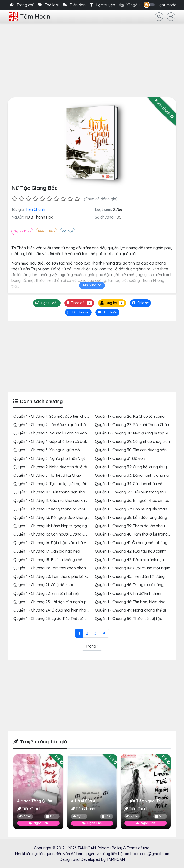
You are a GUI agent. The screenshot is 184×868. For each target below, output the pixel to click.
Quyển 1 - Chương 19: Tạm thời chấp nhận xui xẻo (56, 568)
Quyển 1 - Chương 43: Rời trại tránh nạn (129, 560)
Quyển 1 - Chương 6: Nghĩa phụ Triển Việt (49, 458)
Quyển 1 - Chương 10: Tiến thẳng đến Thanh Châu (56, 492)
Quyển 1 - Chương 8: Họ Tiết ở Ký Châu (47, 475)
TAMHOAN (87, 848)
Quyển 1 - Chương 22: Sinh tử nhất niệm (47, 593)
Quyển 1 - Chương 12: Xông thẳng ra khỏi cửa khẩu (58, 509)
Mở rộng (92, 285)
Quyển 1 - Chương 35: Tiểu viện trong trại (130, 492)
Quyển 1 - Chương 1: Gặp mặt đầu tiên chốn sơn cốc (58, 416)
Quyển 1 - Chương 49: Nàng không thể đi (130, 610)
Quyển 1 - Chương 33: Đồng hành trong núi (132, 475)
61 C (106, 816)
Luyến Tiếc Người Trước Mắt (150, 801)
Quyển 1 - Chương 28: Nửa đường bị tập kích (134, 433)
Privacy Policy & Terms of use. (124, 848)
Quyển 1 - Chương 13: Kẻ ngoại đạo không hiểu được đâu (63, 517)
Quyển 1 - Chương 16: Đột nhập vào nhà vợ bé (54, 543)
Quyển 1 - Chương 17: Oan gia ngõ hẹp (47, 551)
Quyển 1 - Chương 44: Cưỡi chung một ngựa (133, 568)
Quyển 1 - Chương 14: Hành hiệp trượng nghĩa (53, 526)
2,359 (79, 816)
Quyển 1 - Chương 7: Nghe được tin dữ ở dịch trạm (57, 467)
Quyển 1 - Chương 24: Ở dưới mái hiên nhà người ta (57, 610)
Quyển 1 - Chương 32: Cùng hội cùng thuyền (133, 467)
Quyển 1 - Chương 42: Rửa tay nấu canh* (130, 551)
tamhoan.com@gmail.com (146, 854)
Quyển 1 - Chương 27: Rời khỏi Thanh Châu (132, 425)
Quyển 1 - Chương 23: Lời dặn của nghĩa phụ (52, 602)
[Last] (104, 633)
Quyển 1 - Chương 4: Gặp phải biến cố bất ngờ (54, 441)
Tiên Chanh (35, 209)
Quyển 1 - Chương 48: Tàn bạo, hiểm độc (130, 602)
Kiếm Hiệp (46, 231)
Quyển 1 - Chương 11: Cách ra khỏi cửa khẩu (51, 500)
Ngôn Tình (22, 231)
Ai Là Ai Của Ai (84, 801)
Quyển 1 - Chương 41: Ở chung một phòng (131, 543)
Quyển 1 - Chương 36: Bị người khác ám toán (134, 500)
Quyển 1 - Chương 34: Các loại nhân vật (129, 484)
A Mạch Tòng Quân (35, 801)
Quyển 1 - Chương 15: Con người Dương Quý (52, 534)
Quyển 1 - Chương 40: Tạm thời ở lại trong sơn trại (138, 534)
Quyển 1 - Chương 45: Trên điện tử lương (130, 576)
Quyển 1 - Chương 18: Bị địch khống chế (48, 560)
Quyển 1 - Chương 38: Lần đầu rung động (131, 517)
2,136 (132, 816)
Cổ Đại (67, 231)
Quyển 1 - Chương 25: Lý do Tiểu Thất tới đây (53, 619)
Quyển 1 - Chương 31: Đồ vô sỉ (121, 458)
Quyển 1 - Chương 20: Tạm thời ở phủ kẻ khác (53, 576)
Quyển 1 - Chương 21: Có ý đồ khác (44, 585)
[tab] (78, 312)
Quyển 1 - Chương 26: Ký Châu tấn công (130, 416)
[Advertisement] (92, 59)
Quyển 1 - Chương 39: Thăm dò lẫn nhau (130, 526)
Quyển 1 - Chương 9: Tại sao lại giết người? (51, 484)
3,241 (25, 816)
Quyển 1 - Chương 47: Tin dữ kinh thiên (128, 593)
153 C (52, 816)
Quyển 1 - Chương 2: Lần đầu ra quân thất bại (54, 425)
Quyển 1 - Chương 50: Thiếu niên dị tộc (128, 619)
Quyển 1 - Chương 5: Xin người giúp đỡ (47, 450)
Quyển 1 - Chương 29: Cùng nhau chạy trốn (132, 441)
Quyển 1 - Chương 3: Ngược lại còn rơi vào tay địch (58, 433)
